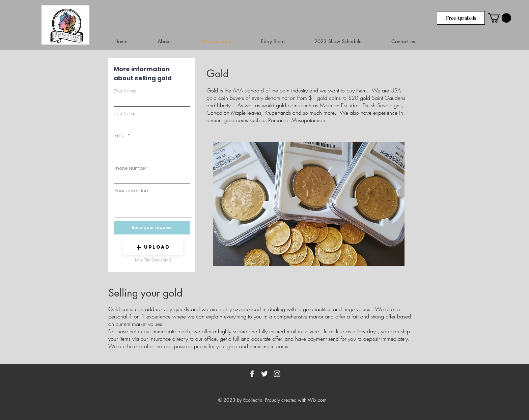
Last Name (125, 114)
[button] (153, 247)
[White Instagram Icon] (277, 374)
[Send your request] (152, 228)
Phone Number (130, 168)
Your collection (131, 191)
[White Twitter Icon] (264, 374)
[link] (499, 18)
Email (121, 135)
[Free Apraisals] (461, 18)
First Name (125, 91)
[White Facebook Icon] (252, 374)
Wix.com (317, 400)
